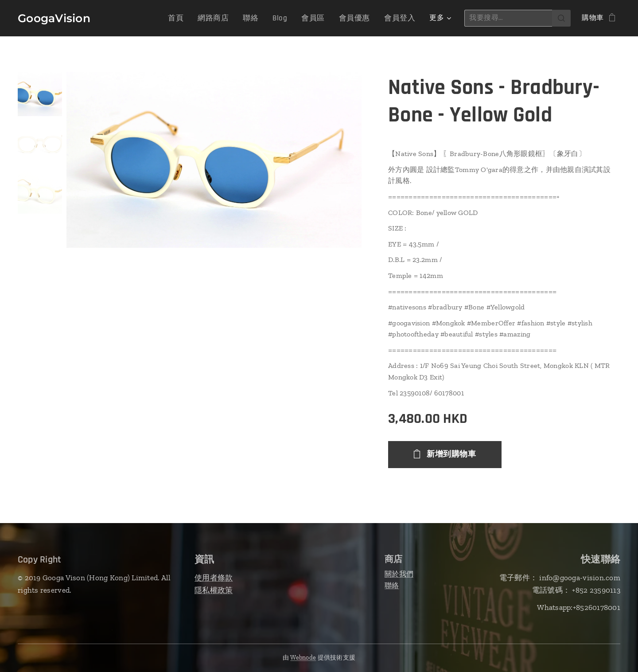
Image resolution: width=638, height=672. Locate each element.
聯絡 (392, 585)
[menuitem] (187, 18)
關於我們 (399, 574)
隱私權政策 (214, 590)
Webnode (303, 658)
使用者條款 (214, 578)
